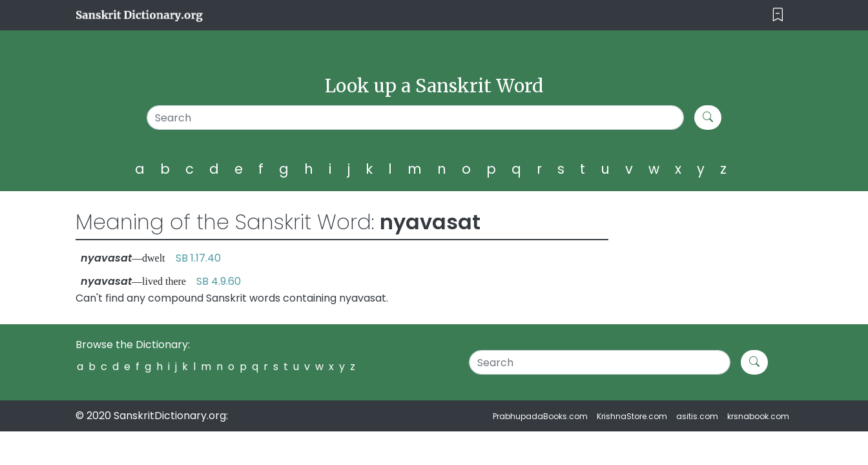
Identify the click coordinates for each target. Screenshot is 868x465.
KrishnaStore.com (632, 416)
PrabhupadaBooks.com (540, 416)
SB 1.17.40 (198, 258)
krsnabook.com (758, 416)
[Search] (416, 118)
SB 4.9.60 (219, 281)
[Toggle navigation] (778, 15)
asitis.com (697, 416)
